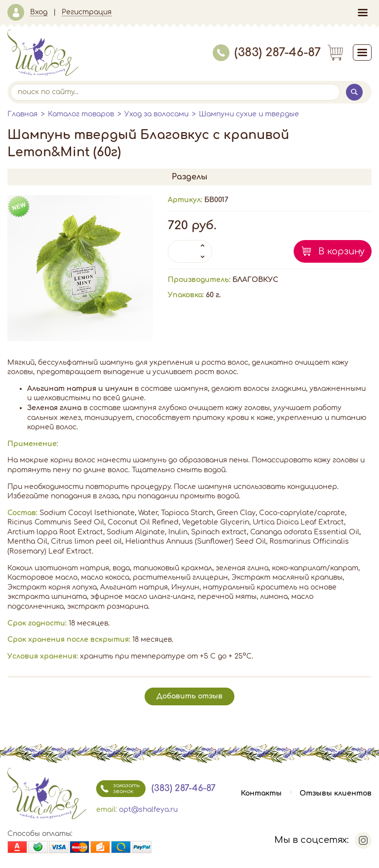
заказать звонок (118, 789)
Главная (22, 114)
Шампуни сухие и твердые (249, 114)
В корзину (341, 251)
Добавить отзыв (189, 696)
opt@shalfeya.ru (148, 810)
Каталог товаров (81, 114)
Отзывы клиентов (336, 793)
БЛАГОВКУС (255, 280)
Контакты (261, 793)
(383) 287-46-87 (267, 52)
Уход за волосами (156, 114)
